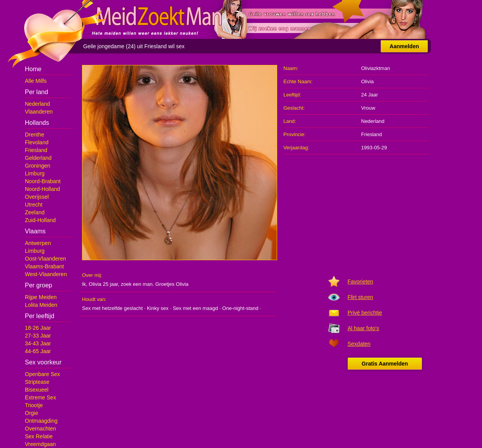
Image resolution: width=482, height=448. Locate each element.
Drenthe (35, 135)
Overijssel (37, 197)
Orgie (31, 413)
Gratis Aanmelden (385, 364)
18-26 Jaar (38, 328)
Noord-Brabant (43, 181)
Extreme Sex (40, 397)
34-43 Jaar (38, 343)
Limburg (35, 173)
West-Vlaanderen (46, 274)
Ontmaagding (41, 421)
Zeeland (35, 212)
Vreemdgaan (40, 444)
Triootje (34, 405)
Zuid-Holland (40, 220)
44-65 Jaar (38, 351)
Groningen (38, 166)
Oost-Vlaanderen (45, 259)
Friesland (36, 150)
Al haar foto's (363, 328)
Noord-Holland (42, 189)
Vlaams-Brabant (44, 266)
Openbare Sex (42, 374)
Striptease (37, 382)
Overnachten (40, 429)
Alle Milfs (36, 81)
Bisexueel (37, 390)
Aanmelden (404, 46)
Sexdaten (359, 344)
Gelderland (38, 158)
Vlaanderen (39, 112)
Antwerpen (38, 243)
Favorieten (360, 282)
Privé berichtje (365, 313)
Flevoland (37, 142)
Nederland (38, 104)
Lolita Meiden (41, 305)
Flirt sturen (360, 297)
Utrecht (34, 205)
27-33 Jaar (38, 336)
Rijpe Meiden (41, 297)
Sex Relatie (39, 436)
